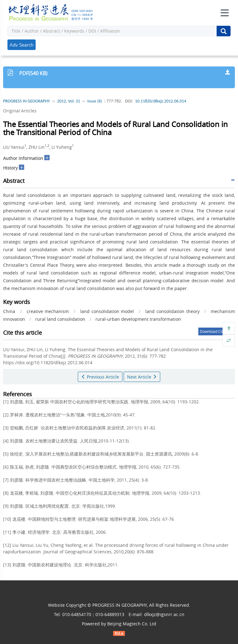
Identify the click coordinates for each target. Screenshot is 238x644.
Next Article (142, 377)
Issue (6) (95, 101)
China (9, 311)
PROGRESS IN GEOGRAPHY (26, 101)
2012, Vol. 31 (68, 101)
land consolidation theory (172, 311)
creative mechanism (48, 311)
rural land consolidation (60, 319)
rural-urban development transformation (138, 319)
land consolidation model (107, 311)
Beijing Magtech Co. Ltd (132, 624)
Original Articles (20, 111)
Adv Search (22, 45)
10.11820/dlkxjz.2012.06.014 (161, 101)
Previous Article (100, 377)
